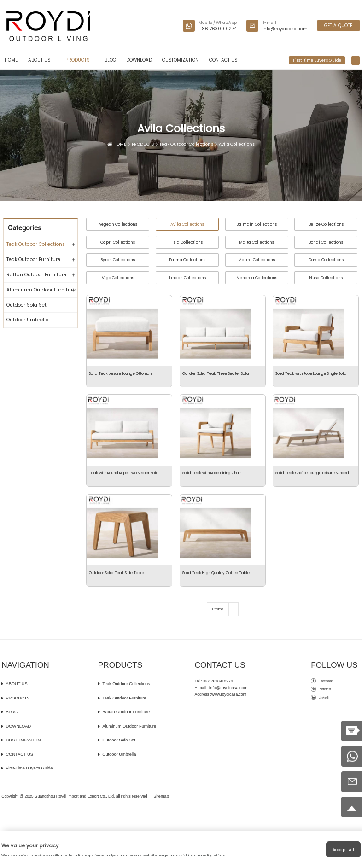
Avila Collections (233, 145)
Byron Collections (118, 260)
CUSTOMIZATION (180, 60)
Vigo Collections (118, 278)
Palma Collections (187, 260)
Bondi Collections (326, 242)
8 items (217, 669)
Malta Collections (257, 242)
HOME (11, 60)
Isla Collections (187, 242)
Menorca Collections (257, 278)
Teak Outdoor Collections (186, 145)
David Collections (326, 260)
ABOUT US (42, 60)
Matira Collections (257, 260)
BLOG (110, 60)
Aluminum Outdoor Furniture (41, 290)
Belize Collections (326, 224)
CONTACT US (223, 60)
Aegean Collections (118, 224)
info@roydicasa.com (285, 29)
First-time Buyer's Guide (317, 60)
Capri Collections (118, 242)
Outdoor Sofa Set (26, 305)
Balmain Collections (257, 224)
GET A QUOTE (339, 26)
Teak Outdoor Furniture (33, 259)
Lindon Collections (187, 278)
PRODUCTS (80, 60)
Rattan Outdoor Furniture (36, 275)
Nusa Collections (326, 278)
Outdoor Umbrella (28, 320)
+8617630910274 (218, 29)
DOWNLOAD (139, 60)
